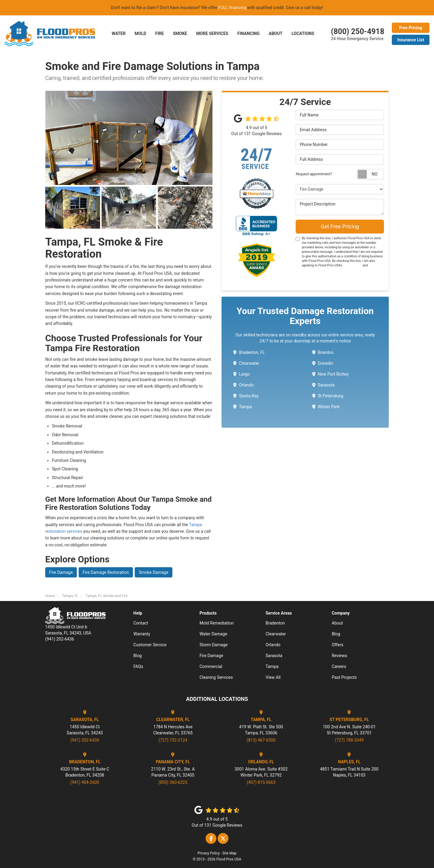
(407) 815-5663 (261, 782)
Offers (338, 645)
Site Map (230, 853)
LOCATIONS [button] (303, 33)
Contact (141, 623)
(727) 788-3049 (349, 740)
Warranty (142, 634)
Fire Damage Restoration (106, 572)
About (337, 623)
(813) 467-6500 (261, 740)
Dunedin (323, 363)
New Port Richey (330, 374)
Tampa (243, 407)
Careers (339, 666)
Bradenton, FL (249, 352)
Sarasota (323, 385)
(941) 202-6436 (85, 740)
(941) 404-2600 (85, 782)
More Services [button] (212, 33)
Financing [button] (248, 33)
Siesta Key (246, 396)
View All (273, 677)
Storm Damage (214, 645)
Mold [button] (140, 33)
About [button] (275, 33)
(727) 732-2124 (173, 740)
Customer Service (150, 645)
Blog (138, 656)
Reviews (340, 656)
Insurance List (411, 40)
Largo (242, 374)
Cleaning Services (216, 677)
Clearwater (246, 363)
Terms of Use (352, 265)
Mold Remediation (217, 623)
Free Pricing (411, 28)
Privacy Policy (209, 853)
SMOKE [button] (180, 33)
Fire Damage (61, 572)
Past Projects (344, 677)
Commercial (211, 666)
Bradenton (275, 623)
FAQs (138, 666)
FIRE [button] (160, 33)
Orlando (244, 385)
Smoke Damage (153, 572)
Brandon (323, 352)
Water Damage (213, 634)
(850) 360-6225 (173, 782)
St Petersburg (328, 396)
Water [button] (118, 33)
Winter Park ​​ (326, 407)
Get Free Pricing (340, 226)
